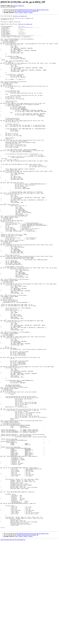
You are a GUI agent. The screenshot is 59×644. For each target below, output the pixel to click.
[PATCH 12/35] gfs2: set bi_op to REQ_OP (28, 11)
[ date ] (16, 12)
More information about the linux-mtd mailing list (13, 643)
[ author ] (31, 12)
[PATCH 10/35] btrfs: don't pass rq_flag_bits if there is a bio (34, 10)
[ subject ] (26, 12)
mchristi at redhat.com (18, 6)
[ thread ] (21, 12)
